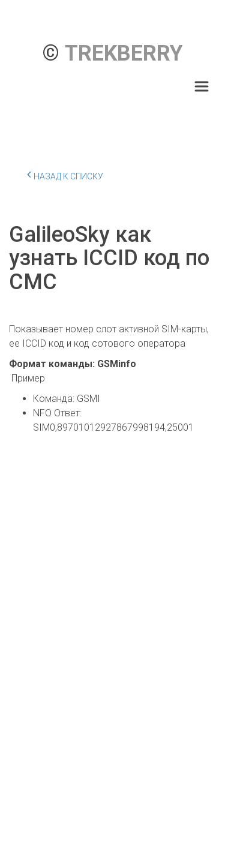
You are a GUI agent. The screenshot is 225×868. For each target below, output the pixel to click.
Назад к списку (65, 175)
